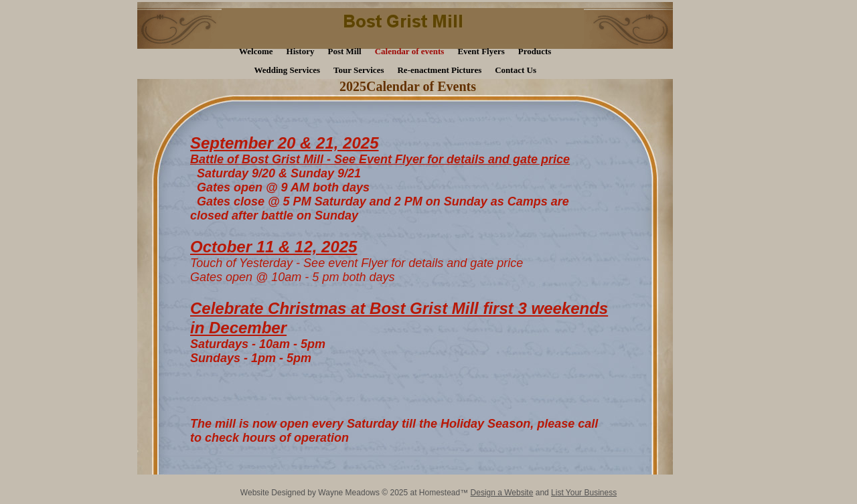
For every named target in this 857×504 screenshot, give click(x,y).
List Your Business (584, 493)
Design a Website (502, 493)
